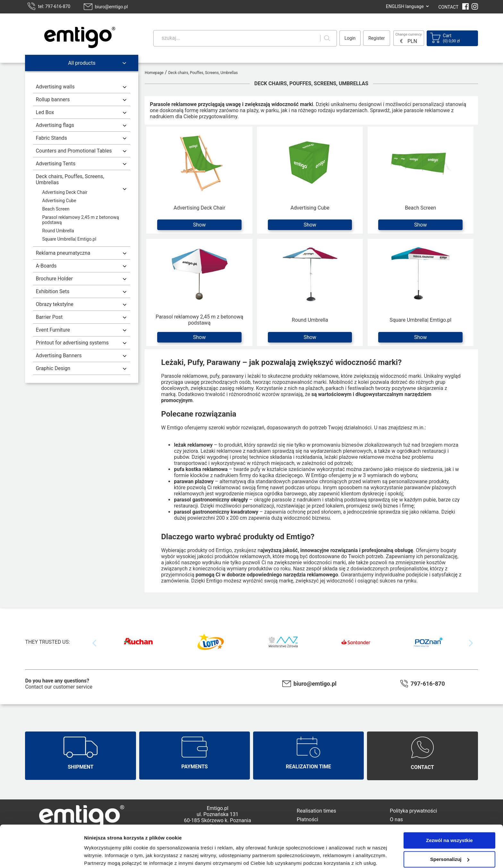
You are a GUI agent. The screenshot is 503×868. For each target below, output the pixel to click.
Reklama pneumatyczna (63, 253)
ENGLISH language (405, 6)
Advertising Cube (59, 201)
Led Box (45, 112)
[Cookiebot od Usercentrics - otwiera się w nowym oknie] (42, 856)
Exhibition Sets (52, 291)
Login (350, 38)
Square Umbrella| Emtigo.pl (69, 239)
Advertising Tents (55, 164)
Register (376, 38)
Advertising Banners (59, 355)
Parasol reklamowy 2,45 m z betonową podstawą (80, 220)
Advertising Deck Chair (65, 192)
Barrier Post (49, 317)
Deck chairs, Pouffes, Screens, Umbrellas (70, 179)
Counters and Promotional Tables (74, 151)
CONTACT (448, 7)
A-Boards (46, 266)
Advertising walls (55, 87)
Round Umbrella (58, 231)
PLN (412, 41)
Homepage (154, 73)
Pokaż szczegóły (103, 855)
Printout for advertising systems (72, 343)
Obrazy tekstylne (54, 304)
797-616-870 (428, 684)
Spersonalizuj (450, 834)
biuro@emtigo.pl (111, 7)
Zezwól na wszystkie (449, 815)
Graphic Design (53, 368)
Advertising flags (55, 125)
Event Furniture (53, 330)
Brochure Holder (54, 279)
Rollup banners (53, 99)
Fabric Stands (51, 138)
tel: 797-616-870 (54, 6)
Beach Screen (56, 209)
